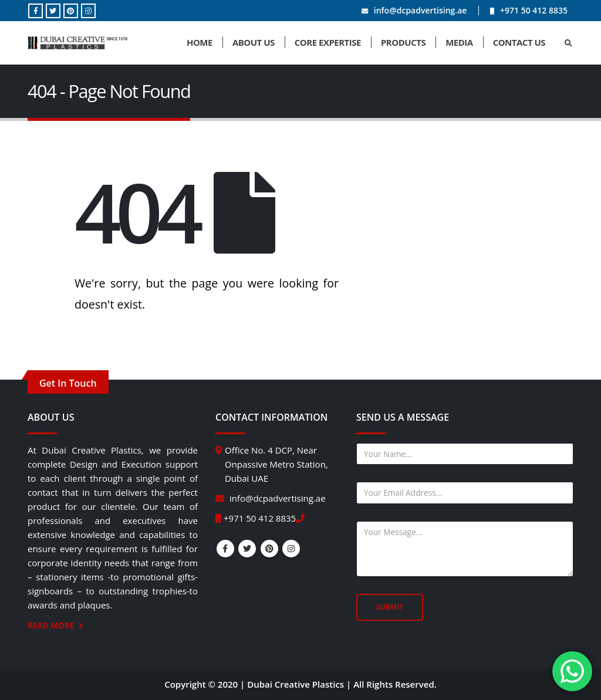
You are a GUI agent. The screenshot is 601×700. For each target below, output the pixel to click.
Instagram (291, 549)
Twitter (247, 549)
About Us (254, 42)
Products (403, 42)
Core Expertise (328, 42)
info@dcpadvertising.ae (421, 10)
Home (200, 42)
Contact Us (519, 42)
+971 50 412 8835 (534, 10)
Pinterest (269, 549)
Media (459, 42)
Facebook (225, 549)
